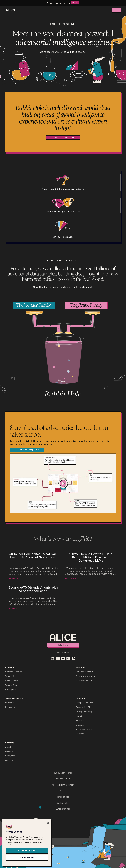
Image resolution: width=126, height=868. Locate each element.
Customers (10, 703)
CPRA (63, 791)
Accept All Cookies (27, 851)
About (8, 747)
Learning (80, 716)
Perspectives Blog (85, 703)
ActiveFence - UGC (85, 681)
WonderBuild (11, 676)
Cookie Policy (63, 803)
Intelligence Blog (84, 712)
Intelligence (11, 690)
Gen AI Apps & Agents (87, 676)
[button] (116, 10)
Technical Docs (83, 721)
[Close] (48, 823)
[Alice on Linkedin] (53, 658)
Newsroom (10, 752)
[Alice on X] (58, 658)
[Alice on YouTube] (63, 658)
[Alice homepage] (11, 10)
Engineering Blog (84, 707)
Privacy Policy (63, 779)
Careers (9, 760)
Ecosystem (10, 707)
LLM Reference (63, 809)
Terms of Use (63, 797)
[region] (27, 842)
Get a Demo (63, 645)
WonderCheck (12, 685)
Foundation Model (84, 672)
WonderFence (12, 681)
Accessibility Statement (63, 785)
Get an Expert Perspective (63, 137)
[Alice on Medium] (68, 658)
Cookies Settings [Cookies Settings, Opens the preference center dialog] (27, 858)
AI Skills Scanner (84, 729)
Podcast (80, 734)
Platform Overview (14, 672)
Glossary (80, 725)
